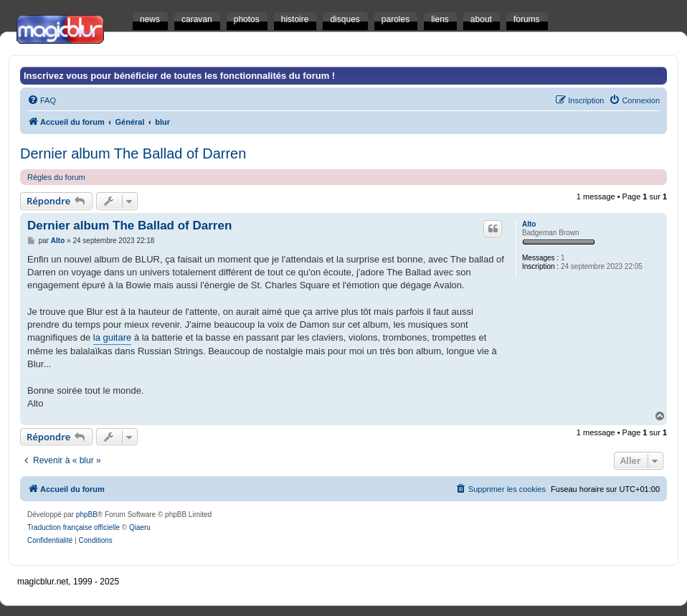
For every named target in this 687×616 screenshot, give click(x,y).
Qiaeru (140, 527)
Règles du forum (56, 177)
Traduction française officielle (74, 527)
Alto (529, 224)
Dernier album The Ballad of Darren (133, 153)
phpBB (87, 515)
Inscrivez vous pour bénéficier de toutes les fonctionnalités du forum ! (179, 76)
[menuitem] (42, 100)
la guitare (112, 337)
